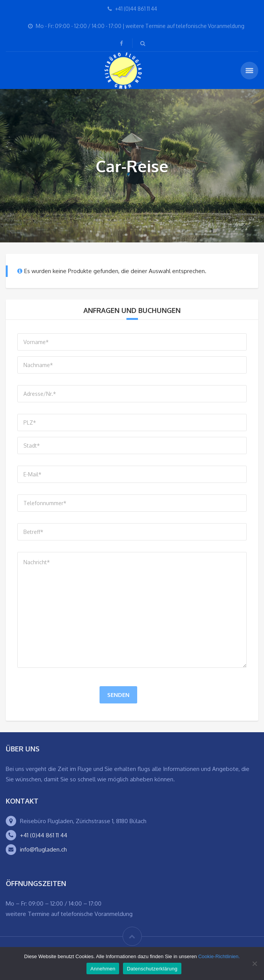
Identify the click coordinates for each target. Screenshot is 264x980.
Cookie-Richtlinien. (219, 956)
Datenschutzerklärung (152, 969)
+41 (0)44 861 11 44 (44, 835)
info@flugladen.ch (43, 849)
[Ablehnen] (254, 964)
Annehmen (103, 969)
